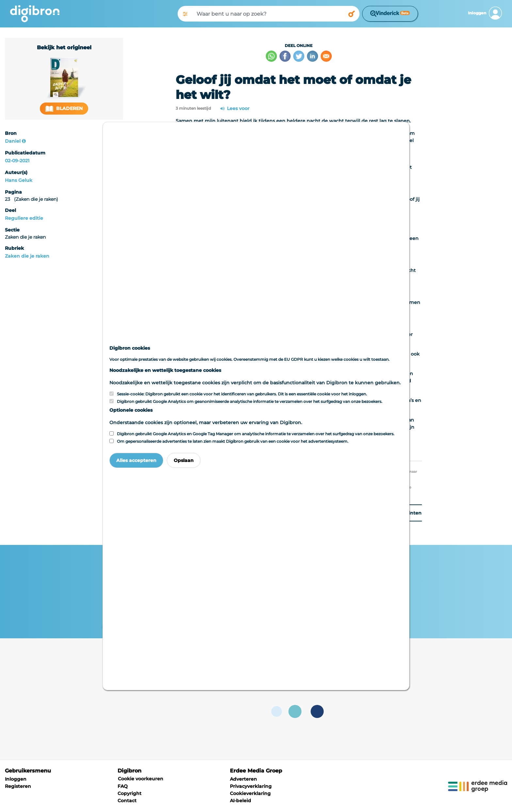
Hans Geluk (19, 180)
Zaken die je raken (27, 256)
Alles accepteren (136, 460)
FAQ (123, 786)
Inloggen (16, 779)
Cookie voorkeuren (141, 779)
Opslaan (184, 460)
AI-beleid (240, 801)
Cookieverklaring (250, 793)
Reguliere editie (24, 218)
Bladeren (64, 109)
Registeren (18, 786)
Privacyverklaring (251, 786)
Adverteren (243, 779)
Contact (127, 801)
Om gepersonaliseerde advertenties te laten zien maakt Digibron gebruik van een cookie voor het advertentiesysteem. (233, 441)
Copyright (129, 793)
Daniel (13, 141)
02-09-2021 (17, 161)
